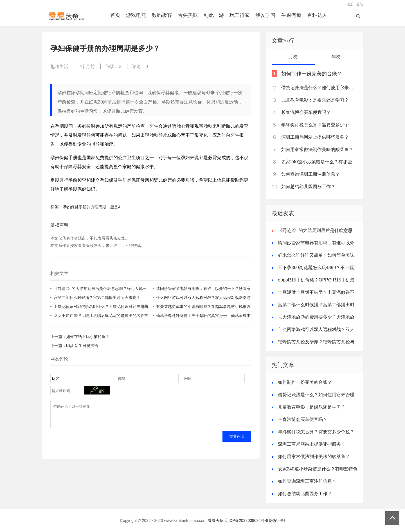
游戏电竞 (136, 15)
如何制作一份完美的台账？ (312, 74)
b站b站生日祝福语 (82, 346)
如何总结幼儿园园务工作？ (308, 187)
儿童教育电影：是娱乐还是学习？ (315, 100)
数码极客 (162, 15)
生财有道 (291, 15)
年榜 (336, 57)
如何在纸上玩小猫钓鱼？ (88, 337)
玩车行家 (240, 15)
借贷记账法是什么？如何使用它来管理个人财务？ (319, 88)
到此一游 (214, 15)
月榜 (293, 57)
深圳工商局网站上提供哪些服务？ (315, 137)
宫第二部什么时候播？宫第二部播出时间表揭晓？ (97, 297)
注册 (350, 4)
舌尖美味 (188, 15)
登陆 (360, 4)
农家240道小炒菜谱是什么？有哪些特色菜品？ (319, 162)
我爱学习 (265, 15)
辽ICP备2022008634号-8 (246, 520)
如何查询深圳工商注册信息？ (310, 174)
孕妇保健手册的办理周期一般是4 (92, 207)
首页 (115, 15)
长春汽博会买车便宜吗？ (306, 112)
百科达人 (317, 15)
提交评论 (237, 440)
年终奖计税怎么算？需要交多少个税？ (319, 125)
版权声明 (277, 520)
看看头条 (215, 520)
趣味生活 (59, 66)
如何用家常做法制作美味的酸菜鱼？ (317, 149)
